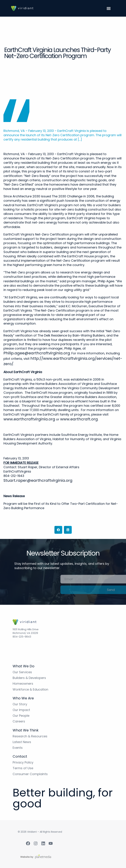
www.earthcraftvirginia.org (29, 419)
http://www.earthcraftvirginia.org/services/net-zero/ (63, 361)
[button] (109, 8)
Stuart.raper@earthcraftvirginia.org (38, 480)
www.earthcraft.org (79, 419)
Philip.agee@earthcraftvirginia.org (37, 353)
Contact (20, 756)
